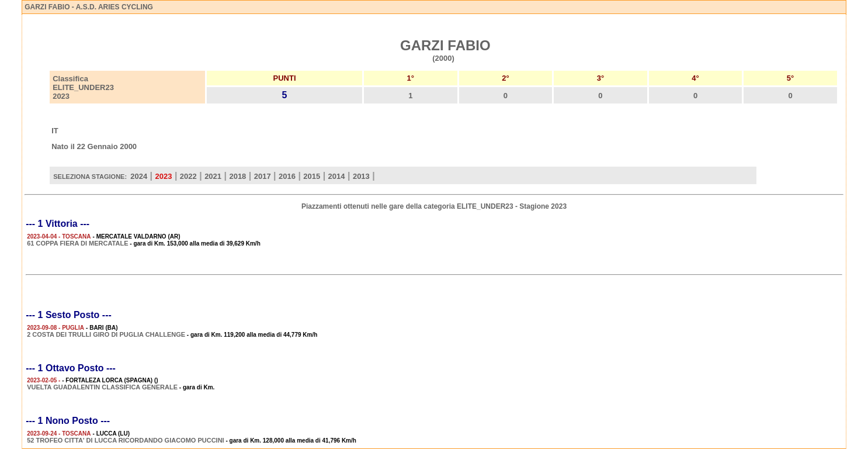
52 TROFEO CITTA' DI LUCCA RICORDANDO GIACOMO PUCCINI (126, 440)
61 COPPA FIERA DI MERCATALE (77, 243)
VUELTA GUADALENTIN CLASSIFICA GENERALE (102, 387)
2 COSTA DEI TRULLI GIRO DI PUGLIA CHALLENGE (106, 334)
